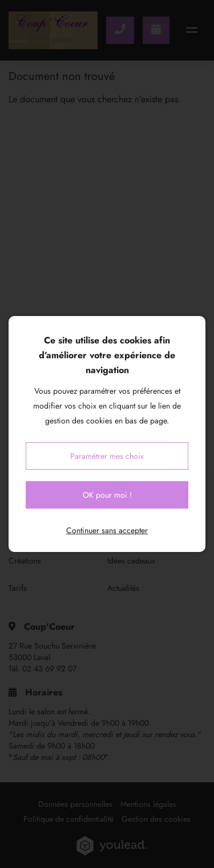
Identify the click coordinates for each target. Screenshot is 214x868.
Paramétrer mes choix (107, 456)
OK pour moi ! (107, 495)
